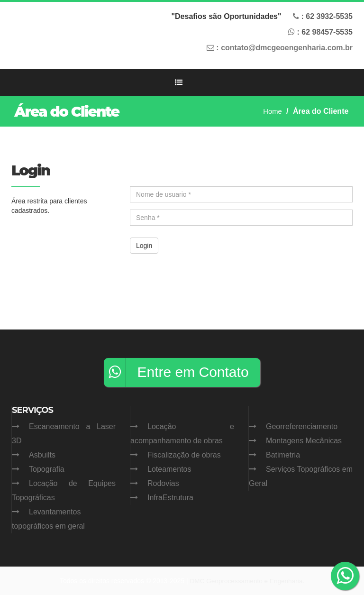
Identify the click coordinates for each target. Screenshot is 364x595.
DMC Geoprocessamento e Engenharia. (247, 581)
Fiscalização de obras (184, 455)
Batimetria (283, 455)
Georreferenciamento (302, 426)
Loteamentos (169, 469)
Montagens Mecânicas (304, 441)
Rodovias (163, 483)
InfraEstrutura (170, 498)
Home (272, 111)
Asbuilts (42, 455)
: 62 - (327, 16)
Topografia (47, 469)
